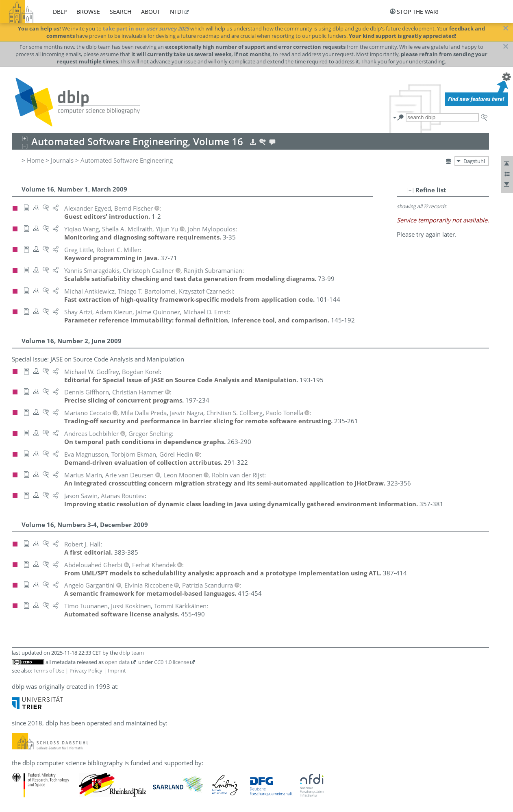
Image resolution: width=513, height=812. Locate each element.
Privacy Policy (86, 670)
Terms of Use (49, 670)
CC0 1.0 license (172, 662)
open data (117, 662)
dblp (60, 12)
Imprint (117, 670)
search (121, 12)
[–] (410, 190)
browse (88, 12)
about (151, 12)
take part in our (146, 28)
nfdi (176, 12)
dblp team (132, 653)
